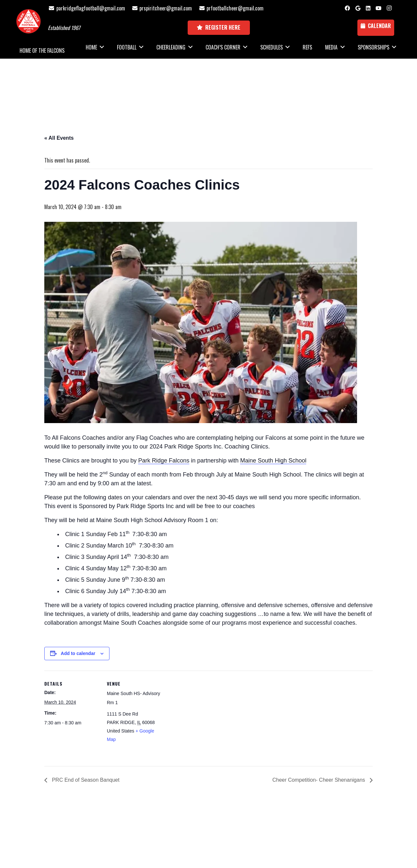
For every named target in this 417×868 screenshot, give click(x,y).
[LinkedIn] (368, 8)
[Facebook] (347, 8)
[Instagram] (389, 8)
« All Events (59, 138)
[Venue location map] (204, 716)
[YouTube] (379, 8)
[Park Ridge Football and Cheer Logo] (29, 21)
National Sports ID (220, 832)
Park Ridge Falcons (164, 461)
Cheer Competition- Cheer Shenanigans (319, 780)
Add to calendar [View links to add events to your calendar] (78, 653)
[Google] (358, 8)
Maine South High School (273, 461)
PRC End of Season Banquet (85, 780)
